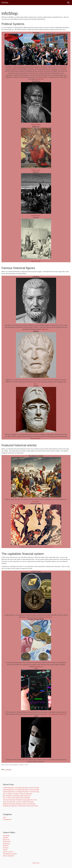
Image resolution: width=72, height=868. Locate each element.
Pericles (5, 850)
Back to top (36, 863)
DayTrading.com (38, 667)
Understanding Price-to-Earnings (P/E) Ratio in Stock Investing (21, 788)
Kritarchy (6, 846)
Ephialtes (6, 838)
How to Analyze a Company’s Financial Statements (18, 794)
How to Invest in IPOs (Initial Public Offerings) (16, 798)
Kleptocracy (6, 844)
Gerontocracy (7, 842)
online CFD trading (49, 714)
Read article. (36, 501)
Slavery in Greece (8, 852)
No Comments (7, 770)
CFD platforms (62, 714)
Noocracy (6, 848)
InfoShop (5, 3)
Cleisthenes (6, 836)
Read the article (48, 547)
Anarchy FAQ (39, 79)
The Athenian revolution (10, 854)
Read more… (46, 329)
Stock (5, 817)
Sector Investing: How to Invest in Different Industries (18, 802)
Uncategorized (7, 819)
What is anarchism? (9, 856)
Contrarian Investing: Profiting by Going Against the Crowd (20, 800)
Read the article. (36, 125)
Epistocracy (6, 840)
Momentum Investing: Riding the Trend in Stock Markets (19, 804)
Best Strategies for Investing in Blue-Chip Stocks (17, 796)
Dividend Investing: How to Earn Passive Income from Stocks (21, 806)
